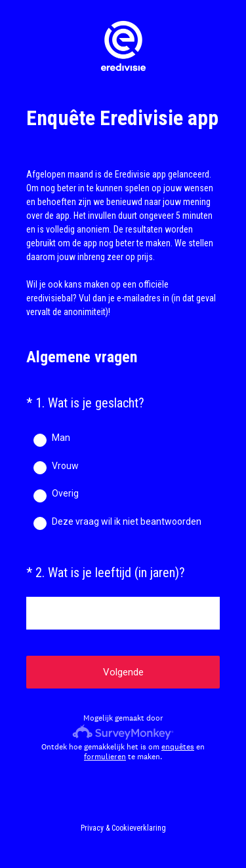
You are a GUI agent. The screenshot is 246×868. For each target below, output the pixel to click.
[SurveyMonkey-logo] (123, 732)
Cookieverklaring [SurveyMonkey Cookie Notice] (139, 828)
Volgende (123, 672)
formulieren (105, 757)
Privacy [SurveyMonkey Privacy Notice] (92, 828)
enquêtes (178, 747)
